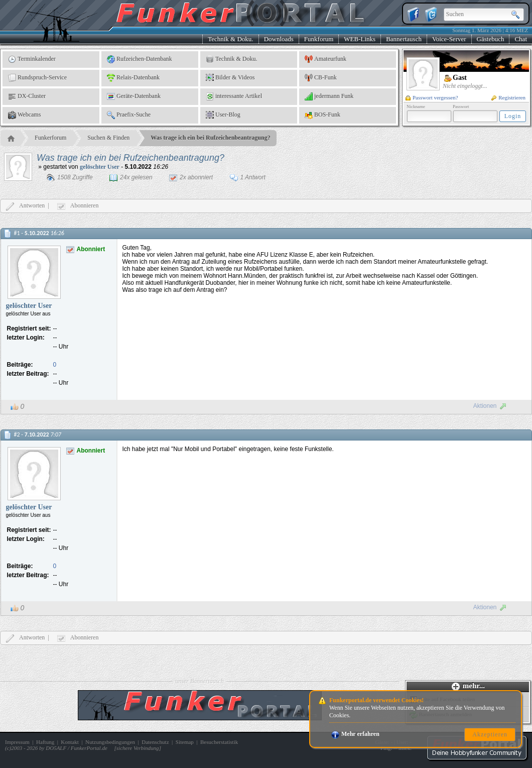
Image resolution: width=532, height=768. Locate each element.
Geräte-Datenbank (134, 96)
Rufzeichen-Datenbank (140, 59)
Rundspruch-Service (37, 78)
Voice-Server (449, 39)
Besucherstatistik (219, 742)
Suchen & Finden (108, 138)
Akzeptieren (490, 734)
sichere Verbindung (138, 748)
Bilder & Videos (230, 78)
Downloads (279, 39)
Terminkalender (32, 59)
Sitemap (185, 742)
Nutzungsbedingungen (110, 742)
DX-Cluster (27, 96)
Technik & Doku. (230, 39)
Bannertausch (404, 39)
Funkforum (319, 39)
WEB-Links (360, 39)
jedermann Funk (329, 96)
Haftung (45, 742)
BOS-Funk (322, 115)
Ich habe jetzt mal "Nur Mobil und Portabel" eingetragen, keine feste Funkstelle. (229, 449)
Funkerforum (50, 138)
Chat (521, 39)
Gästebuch (491, 39)
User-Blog (223, 115)
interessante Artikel (234, 96)
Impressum (17, 742)
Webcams (24, 115)
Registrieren (508, 97)
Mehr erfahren (355, 734)
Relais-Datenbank (133, 78)
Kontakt (70, 742)
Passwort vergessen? (432, 97)
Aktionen (490, 406)
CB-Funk (321, 78)
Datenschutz (155, 742)
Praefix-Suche (129, 115)
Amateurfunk (325, 59)
